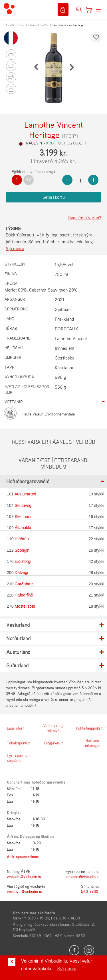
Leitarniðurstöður (39, 25)
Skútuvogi (23, 505)
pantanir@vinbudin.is (83, 876)
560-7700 (90, 891)
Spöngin (22, 550)
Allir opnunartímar (23, 857)
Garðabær (24, 584)
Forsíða (10, 25)
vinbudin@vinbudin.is (24, 876)
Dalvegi (21, 573)
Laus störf (15, 728)
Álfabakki (23, 528)
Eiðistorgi (23, 561)
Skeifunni (23, 517)
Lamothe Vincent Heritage (68, 25)
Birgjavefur (53, 743)
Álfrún (12, 836)
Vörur (21, 25)
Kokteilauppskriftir (88, 728)
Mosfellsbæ (25, 606)
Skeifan (47, 836)
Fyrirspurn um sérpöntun (19, 758)
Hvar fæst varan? (84, 218)
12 (29, 180)
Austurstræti (25, 494)
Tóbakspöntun (19, 743)
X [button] (12, 962)
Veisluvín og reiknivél (53, 728)
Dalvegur (28, 836)
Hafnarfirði (24, 595)
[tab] (56, 402)
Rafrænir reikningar (92, 743)
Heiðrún (22, 539)
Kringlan (14, 812)
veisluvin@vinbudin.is (24, 891)
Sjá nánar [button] (67, 969)
